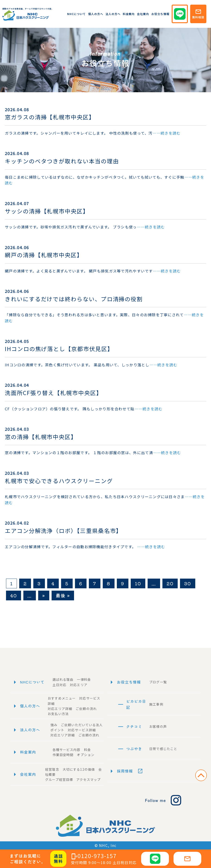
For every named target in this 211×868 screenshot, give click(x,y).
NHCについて (76, 14)
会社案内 (143, 14)
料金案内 (129, 14)
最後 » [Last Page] (63, 595)
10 (138, 583)
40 (14, 595)
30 (188, 583)
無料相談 (198, 14)
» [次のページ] (44, 595)
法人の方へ (113, 14)
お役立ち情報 (160, 14)
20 (170, 583)
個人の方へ (96, 14)
